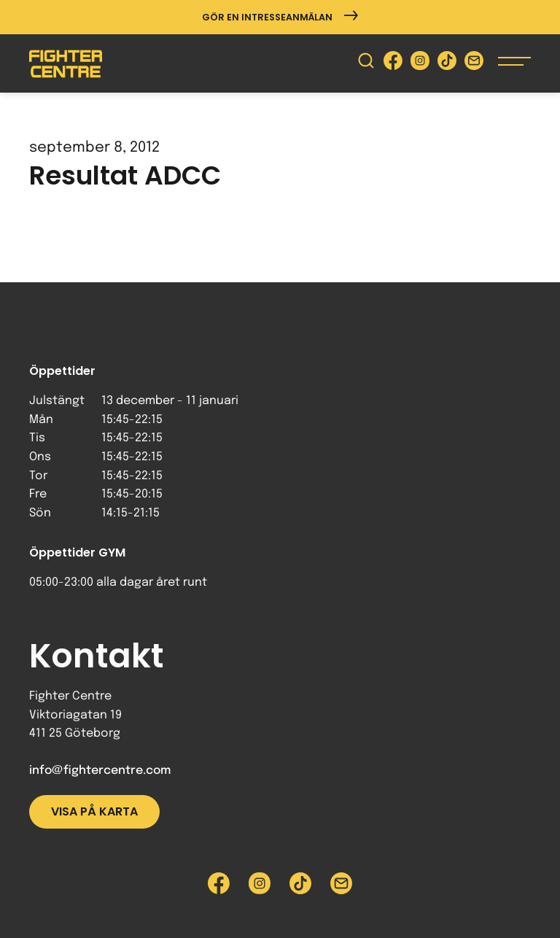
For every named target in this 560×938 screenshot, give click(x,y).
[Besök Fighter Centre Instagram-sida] (420, 64)
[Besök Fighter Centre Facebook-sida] (393, 64)
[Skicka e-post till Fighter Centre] (474, 64)
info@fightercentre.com (100, 771)
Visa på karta (94, 811)
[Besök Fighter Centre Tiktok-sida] (447, 64)
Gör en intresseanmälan (280, 17)
